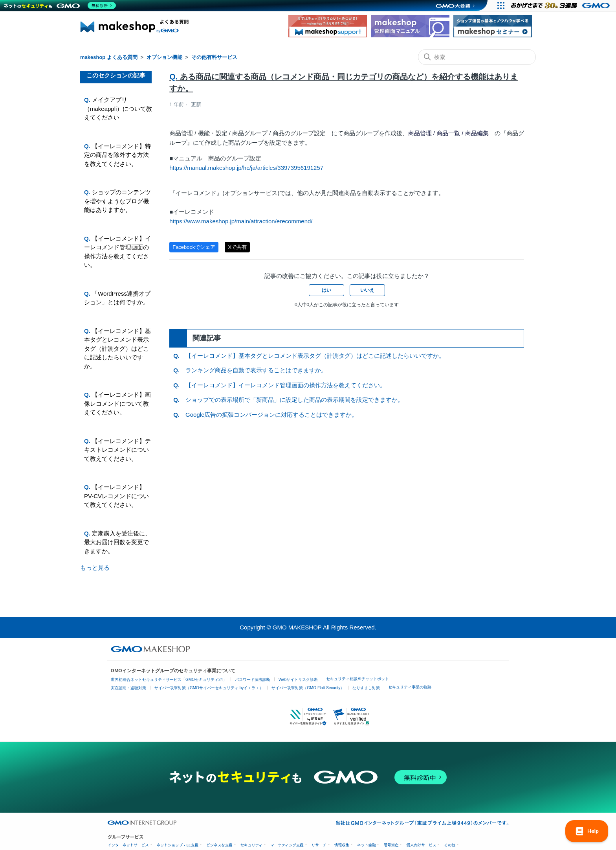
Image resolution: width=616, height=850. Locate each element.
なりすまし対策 (366, 688)
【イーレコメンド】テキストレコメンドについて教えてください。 (117, 450)
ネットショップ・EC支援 (178, 845)
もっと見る (95, 568)
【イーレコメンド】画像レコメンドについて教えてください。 (117, 403)
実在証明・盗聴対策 (128, 688)
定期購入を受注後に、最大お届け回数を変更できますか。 (117, 542)
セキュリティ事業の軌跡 (410, 687)
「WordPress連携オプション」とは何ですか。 (117, 298)
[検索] (477, 57)
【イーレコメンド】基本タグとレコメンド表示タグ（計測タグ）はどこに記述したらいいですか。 (117, 349)
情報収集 (342, 845)
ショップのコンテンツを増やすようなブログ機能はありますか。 (117, 201)
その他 (450, 845)
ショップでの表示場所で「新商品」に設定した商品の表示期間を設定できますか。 (294, 400)
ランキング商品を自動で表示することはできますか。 (256, 370)
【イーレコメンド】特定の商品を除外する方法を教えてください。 (117, 155)
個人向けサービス (421, 845)
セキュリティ (251, 845)
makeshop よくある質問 (109, 57)
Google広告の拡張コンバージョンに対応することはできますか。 (271, 415)
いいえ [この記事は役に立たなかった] (367, 290)
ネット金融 (367, 845)
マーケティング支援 (287, 845)
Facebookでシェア (194, 247)
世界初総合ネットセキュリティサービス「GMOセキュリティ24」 (169, 680)
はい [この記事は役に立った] (326, 290)
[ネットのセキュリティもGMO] (60, 6)
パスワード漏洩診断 (253, 680)
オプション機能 (164, 57)
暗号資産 (391, 845)
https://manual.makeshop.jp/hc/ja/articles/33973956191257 (246, 168)
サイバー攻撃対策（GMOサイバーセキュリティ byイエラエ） (209, 688)
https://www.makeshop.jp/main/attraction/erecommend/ (241, 221)
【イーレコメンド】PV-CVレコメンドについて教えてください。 (116, 496)
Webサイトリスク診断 (298, 680)
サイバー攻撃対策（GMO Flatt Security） (308, 688)
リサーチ (319, 845)
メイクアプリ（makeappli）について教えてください (118, 109)
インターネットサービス (128, 845)
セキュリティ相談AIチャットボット (357, 679)
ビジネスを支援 (219, 845)
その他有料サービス (214, 57)
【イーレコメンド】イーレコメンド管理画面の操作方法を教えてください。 (117, 252)
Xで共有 (237, 247)
